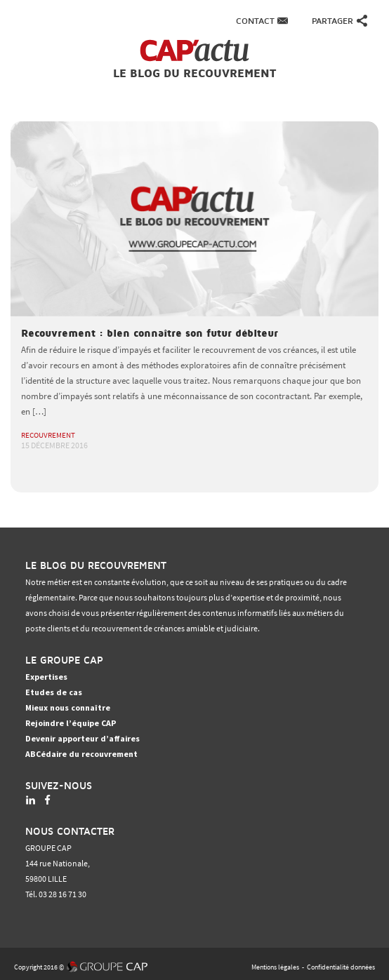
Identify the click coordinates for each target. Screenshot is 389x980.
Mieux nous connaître (68, 707)
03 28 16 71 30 (62, 894)
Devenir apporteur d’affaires (83, 738)
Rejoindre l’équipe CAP (71, 723)
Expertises (46, 677)
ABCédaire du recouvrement (81, 754)
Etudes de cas (54, 692)
